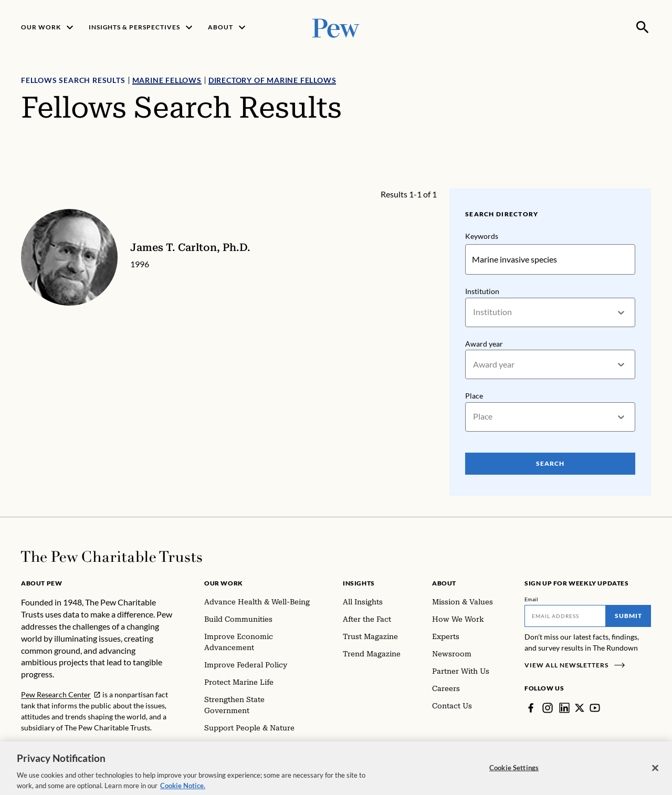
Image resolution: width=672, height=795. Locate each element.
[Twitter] (580, 708)
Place (474, 396)
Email (532, 599)
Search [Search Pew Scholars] (550, 463)
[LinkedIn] (564, 708)
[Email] (565, 616)
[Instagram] (548, 708)
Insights (359, 583)
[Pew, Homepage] (336, 27)
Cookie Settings (514, 773)
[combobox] (474, 312)
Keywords (482, 236)
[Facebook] (531, 708)
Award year (484, 343)
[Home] (112, 557)
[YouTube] (595, 708)
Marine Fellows (167, 80)
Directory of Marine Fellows (272, 80)
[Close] (655, 773)
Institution (482, 291)
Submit (628, 616)
